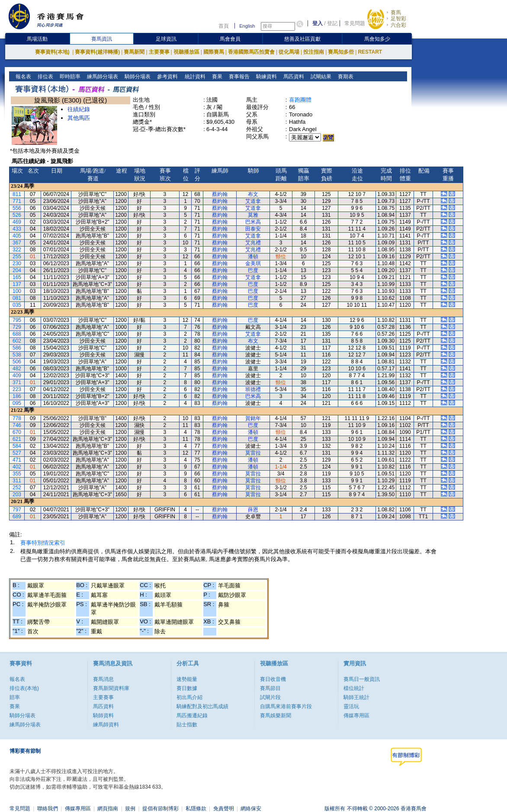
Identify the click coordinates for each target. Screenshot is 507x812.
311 (17, 481)
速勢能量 (187, 679)
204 (17, 270)
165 (17, 277)
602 (17, 341)
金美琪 (253, 263)
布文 (253, 194)
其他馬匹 (79, 118)
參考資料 (167, 77)
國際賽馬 (214, 52)
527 (17, 453)
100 (17, 291)
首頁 (224, 26)
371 (17, 382)
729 (17, 327)
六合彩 (398, 25)
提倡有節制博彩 (160, 809)
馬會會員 (230, 39)
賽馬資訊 (102, 39)
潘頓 (253, 257)
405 (17, 236)
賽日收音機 (273, 679)
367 (17, 243)
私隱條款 (196, 809)
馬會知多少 (377, 39)
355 (17, 474)
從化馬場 (289, 52)
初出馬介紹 (189, 697)
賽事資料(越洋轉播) (97, 52)
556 (17, 208)
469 (17, 222)
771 (17, 201)
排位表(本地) (24, 688)
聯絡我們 (48, 809)
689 (17, 517)
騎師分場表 (137, 77)
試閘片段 (270, 697)
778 (17, 418)
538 (17, 355)
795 (17, 320)
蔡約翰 (220, 194)
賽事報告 (238, 77)
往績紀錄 (79, 109)
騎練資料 (265, 77)
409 (17, 376)
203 (17, 494)
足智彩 (398, 19)
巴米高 (253, 222)
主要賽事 (159, 52)
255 (17, 257)
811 (17, 194)
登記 (332, 23)
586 (17, 348)
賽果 (216, 77)
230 (17, 263)
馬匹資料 (293, 77)
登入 (318, 23)
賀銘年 (253, 418)
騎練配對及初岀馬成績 (202, 706)
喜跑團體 (300, 100)
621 (17, 439)
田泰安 (253, 229)
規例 (130, 809)
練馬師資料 (106, 725)
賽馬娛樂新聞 (276, 716)
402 (17, 467)
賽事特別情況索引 (43, 543)
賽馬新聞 (134, 52)
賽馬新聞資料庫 (111, 688)
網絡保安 (251, 809)
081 (17, 298)
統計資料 (194, 77)
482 (17, 369)
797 (17, 510)
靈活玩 (351, 706)
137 (17, 284)
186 (17, 396)
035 (17, 305)
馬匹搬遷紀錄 (192, 716)
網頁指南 (108, 809)
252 (17, 488)
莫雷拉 (253, 453)
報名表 (23, 77)
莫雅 (253, 215)
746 (17, 425)
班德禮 (253, 389)
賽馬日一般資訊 (362, 679)
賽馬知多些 (341, 52)
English (247, 26)
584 (17, 446)
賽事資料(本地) (53, 52)
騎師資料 (103, 716)
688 (17, 334)
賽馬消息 (103, 679)
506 (17, 362)
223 (17, 389)
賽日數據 (187, 688)
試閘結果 (320, 77)
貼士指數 (187, 725)
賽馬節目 (270, 688)
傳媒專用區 (356, 716)
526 (17, 215)
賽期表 (345, 77)
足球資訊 (166, 39)
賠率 (15, 697)
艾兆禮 (253, 243)
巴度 (253, 270)
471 (17, 460)
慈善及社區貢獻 (302, 39)
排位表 (45, 77)
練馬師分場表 (102, 77)
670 (17, 432)
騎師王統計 (356, 697)
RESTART (370, 52)
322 (17, 250)
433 (17, 229)
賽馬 (396, 13)
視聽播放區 (186, 52)
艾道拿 (253, 201)
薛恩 (253, 510)
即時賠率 (69, 77)
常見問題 (355, 23)
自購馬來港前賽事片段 (286, 706)
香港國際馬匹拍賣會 (251, 52)
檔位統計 (354, 688)
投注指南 (314, 52)
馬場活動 (37, 39)
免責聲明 (224, 809)
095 (17, 403)
